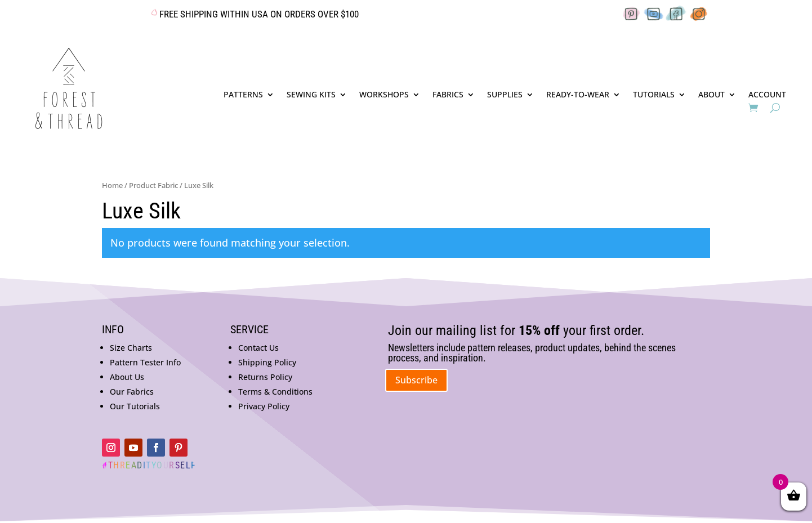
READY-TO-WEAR (578, 95)
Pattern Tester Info (145, 362)
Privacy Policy (264, 406)
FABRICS (448, 95)
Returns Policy (265, 377)
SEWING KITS (311, 95)
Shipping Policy (267, 362)
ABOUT (711, 95)
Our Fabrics (132, 392)
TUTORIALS (654, 95)
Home (112, 185)
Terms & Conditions (275, 392)
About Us (127, 377)
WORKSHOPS (384, 95)
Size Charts (131, 348)
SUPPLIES (505, 95)
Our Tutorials (135, 406)
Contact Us (258, 348)
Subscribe (416, 380)
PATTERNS (243, 95)
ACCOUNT (767, 95)
